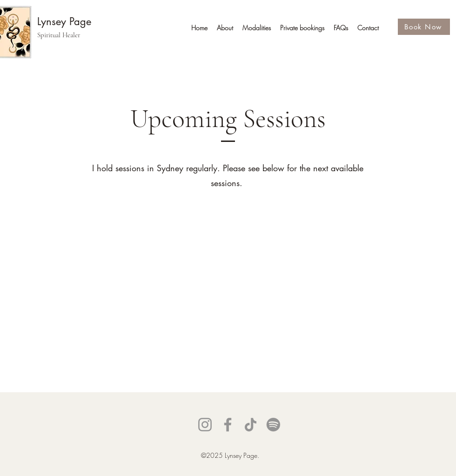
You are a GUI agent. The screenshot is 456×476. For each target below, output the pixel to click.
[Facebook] (228, 425)
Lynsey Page (64, 21)
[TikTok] (251, 425)
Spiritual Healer (59, 35)
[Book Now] (424, 27)
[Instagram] (205, 425)
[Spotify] (273, 425)
